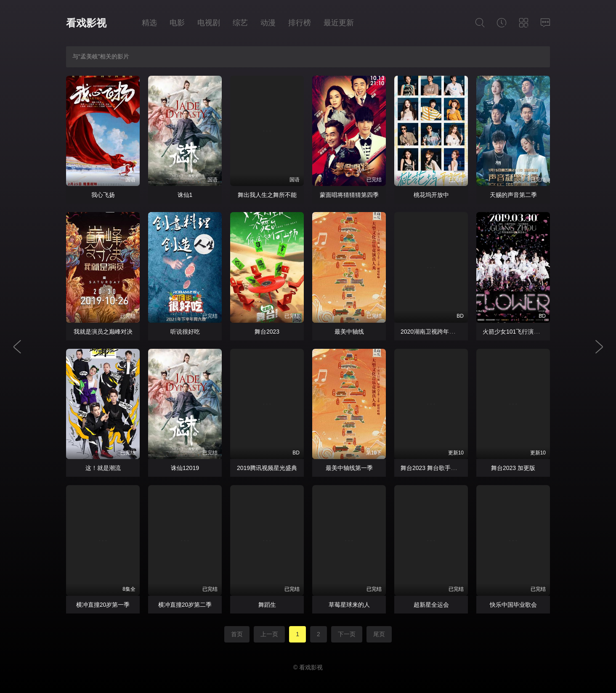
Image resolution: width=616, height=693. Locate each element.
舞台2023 (267, 332)
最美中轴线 (349, 332)
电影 (177, 23)
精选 (149, 23)
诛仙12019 (185, 468)
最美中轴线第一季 (349, 468)
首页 (237, 634)
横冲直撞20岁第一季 (103, 605)
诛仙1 (185, 195)
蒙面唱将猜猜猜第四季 (349, 195)
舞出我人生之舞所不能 (267, 195)
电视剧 (209, 23)
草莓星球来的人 (349, 605)
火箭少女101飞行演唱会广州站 (523, 332)
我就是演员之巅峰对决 (103, 332)
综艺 (240, 23)
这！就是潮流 (103, 468)
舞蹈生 (267, 605)
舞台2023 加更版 (513, 468)
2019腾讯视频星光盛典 (267, 468)
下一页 (347, 634)
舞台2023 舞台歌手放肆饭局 (437, 468)
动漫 (268, 23)
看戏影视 (86, 23)
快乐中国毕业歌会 (513, 605)
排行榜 (300, 23)
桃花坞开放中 (431, 195)
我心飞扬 (103, 195)
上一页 (269, 634)
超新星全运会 (431, 605)
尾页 (379, 634)
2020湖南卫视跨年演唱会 (434, 332)
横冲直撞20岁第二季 (185, 605)
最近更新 (339, 23)
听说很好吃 (185, 332)
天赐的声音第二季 (513, 195)
